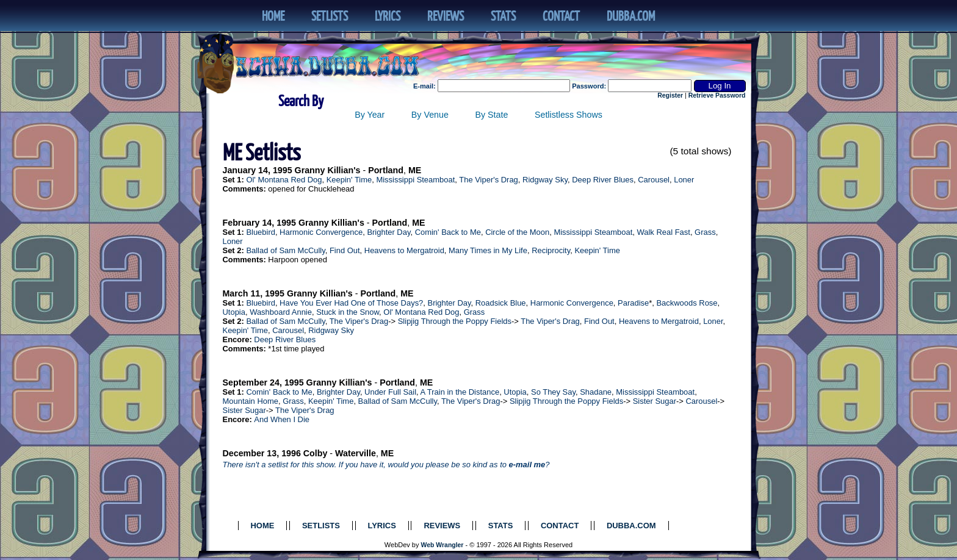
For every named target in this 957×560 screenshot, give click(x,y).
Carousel (654, 180)
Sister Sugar (655, 401)
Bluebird (261, 232)
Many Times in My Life (488, 250)
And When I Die (282, 419)
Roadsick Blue (501, 303)
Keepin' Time (349, 180)
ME (415, 170)
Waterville (356, 453)
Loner (684, 180)
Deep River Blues (603, 180)
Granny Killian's (328, 170)
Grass (705, 232)
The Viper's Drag (489, 180)
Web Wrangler (442, 545)
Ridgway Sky (545, 180)
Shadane (596, 392)
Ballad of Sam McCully (285, 250)
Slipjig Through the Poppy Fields (455, 321)
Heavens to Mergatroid (404, 250)
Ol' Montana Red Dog (284, 180)
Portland (386, 170)
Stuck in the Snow (348, 312)
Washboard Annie (281, 312)
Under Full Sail (390, 392)
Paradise (633, 303)
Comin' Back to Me (448, 232)
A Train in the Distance (460, 392)
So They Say (553, 392)
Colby (316, 453)
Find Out (345, 250)
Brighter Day (388, 232)
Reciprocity (551, 250)
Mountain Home (251, 401)
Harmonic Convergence (321, 232)
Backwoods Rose (687, 303)
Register (670, 95)
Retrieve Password (717, 95)
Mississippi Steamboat (415, 180)
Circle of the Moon (517, 232)
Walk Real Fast (664, 232)
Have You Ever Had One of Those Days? (351, 303)
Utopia (234, 312)
